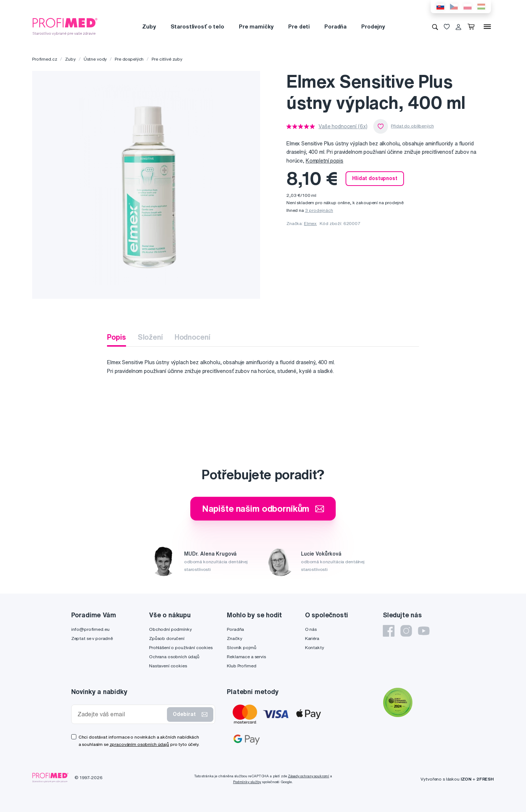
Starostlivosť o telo (197, 26)
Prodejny (373, 26)
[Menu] (487, 27)
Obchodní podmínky (170, 629)
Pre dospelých (129, 59)
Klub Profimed (241, 666)
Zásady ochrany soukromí (308, 776)
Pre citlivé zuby (167, 59)
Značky (234, 638)
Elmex (310, 223)
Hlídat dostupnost (375, 178)
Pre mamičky (256, 26)
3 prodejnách (319, 210)
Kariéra (312, 638)
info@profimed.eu (90, 629)
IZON (466, 779)
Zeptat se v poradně (92, 638)
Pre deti (299, 26)
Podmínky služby (247, 782)
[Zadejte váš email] (121, 714)
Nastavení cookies (168, 666)
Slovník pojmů (241, 647)
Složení (150, 337)
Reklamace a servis (246, 657)
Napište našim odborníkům (263, 508)
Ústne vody (95, 59)
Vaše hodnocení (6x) (343, 126)
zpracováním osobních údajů (139, 744)
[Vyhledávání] (435, 27)
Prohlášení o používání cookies (181, 647)
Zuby (149, 26)
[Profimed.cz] (65, 26)
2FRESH (485, 779)
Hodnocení (193, 337)
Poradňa (336, 26)
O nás (311, 629)
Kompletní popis (325, 161)
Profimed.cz (45, 59)
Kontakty (315, 647)
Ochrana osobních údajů (174, 657)
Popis (116, 337)
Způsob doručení (167, 638)
